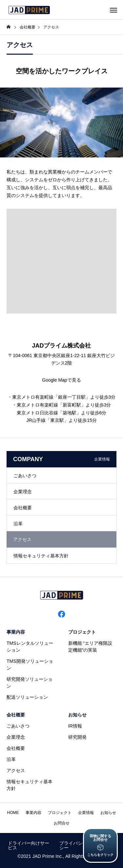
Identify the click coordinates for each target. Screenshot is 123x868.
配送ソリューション (27, 697)
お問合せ (62, 823)
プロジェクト (82, 632)
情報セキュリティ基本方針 (41, 556)
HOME (13, 813)
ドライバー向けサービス (29, 845)
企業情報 (86, 813)
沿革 (18, 524)
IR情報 (75, 726)
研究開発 (77, 737)
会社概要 (23, 508)
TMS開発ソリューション (30, 665)
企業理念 (23, 492)
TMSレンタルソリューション (30, 647)
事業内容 (16, 632)
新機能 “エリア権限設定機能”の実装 (90, 647)
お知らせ (77, 715)
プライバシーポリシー (78, 845)
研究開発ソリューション (30, 683)
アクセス (16, 770)
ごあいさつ (25, 476)
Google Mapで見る (61, 380)
